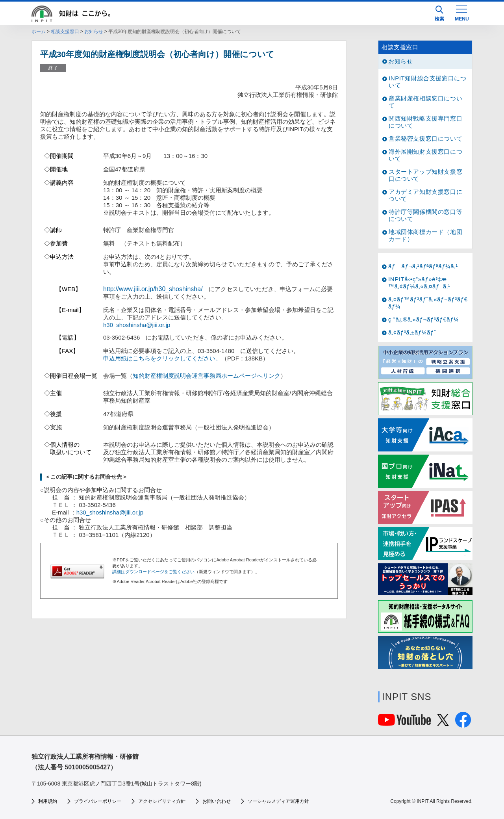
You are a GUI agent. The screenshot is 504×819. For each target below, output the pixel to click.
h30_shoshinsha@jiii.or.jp (137, 325)
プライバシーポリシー (98, 801)
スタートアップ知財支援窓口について (425, 175)
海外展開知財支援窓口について (425, 155)
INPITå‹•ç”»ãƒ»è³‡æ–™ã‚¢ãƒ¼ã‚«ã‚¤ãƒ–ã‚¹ (419, 283)
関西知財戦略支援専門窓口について (425, 122)
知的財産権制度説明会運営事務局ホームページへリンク (207, 376)
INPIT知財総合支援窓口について (427, 82)
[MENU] (461, 13)
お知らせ (94, 32)
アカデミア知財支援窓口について (425, 195)
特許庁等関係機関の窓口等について (425, 215)
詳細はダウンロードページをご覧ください (153, 572)
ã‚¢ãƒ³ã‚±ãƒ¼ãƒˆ (412, 332)
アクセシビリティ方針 (162, 801)
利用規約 (48, 801)
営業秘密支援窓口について (425, 138)
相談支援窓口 (65, 32)
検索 (439, 14)
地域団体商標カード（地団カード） (425, 235)
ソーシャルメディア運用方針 (278, 801)
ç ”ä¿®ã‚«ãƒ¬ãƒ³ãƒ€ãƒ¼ (423, 319)
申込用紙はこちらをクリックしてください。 (162, 358)
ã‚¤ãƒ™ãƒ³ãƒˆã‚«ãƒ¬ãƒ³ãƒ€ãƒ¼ (428, 303)
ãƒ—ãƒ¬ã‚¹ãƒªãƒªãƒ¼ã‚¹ (423, 266)
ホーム (39, 32)
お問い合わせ (217, 801)
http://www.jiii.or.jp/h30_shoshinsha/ (153, 289)
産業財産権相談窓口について (425, 102)
